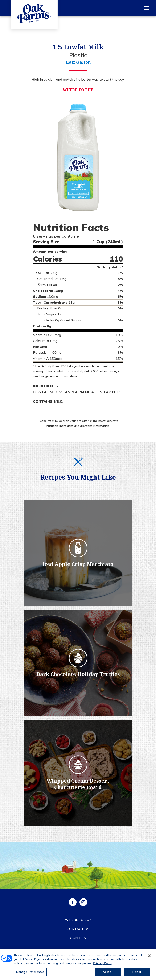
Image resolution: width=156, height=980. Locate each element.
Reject (137, 974)
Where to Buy (78, 90)
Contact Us (78, 929)
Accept (108, 974)
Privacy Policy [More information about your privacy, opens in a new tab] (103, 965)
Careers (78, 938)
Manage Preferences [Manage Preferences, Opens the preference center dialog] (30, 974)
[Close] (149, 957)
